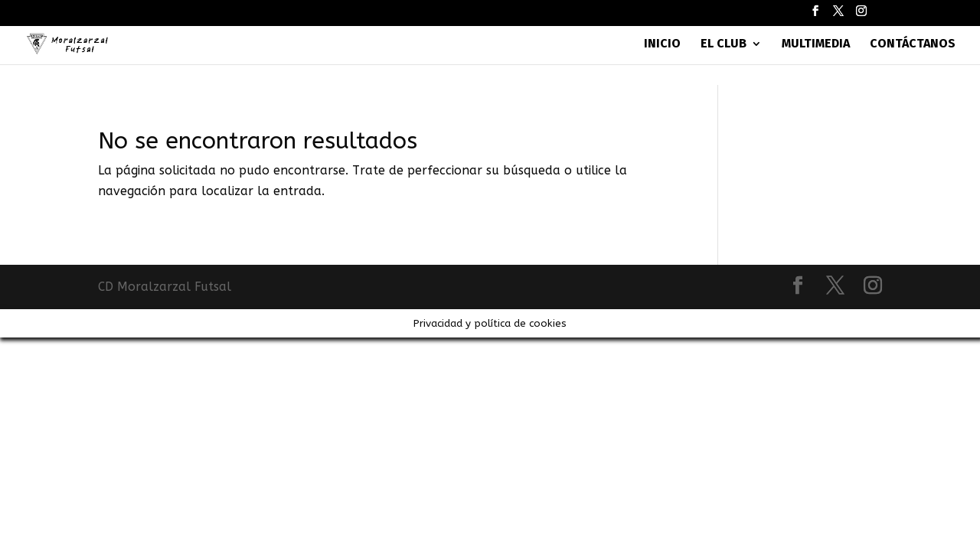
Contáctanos (913, 44)
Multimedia (816, 44)
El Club (724, 44)
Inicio (662, 44)
